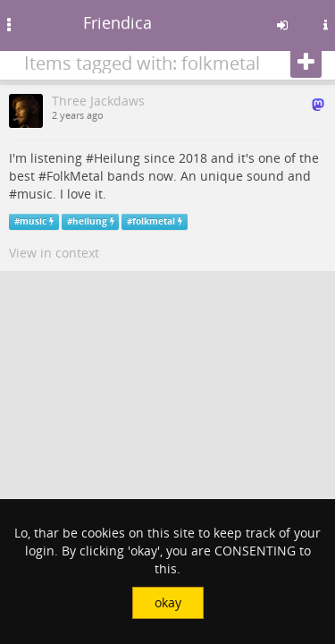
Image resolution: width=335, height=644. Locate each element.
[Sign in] (282, 25)
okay (168, 602)
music (35, 194)
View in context (54, 253)
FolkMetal (75, 176)
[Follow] (306, 63)
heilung (90, 221)
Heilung (117, 158)
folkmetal (154, 221)
